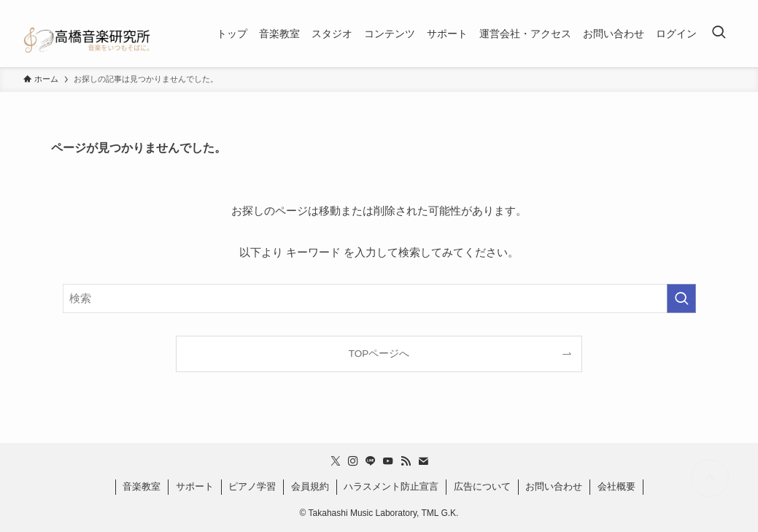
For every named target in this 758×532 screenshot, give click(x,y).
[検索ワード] (379, 298)
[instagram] (353, 461)
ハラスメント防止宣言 (391, 486)
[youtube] (388, 461)
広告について (482, 486)
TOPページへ (379, 354)
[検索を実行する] (681, 298)
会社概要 (616, 486)
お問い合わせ (554, 486)
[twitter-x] (336, 461)
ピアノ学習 (252, 486)
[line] (371, 461)
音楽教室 (142, 486)
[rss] (406, 461)
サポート (195, 486)
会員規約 (310, 486)
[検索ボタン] (719, 34)
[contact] (423, 461)
